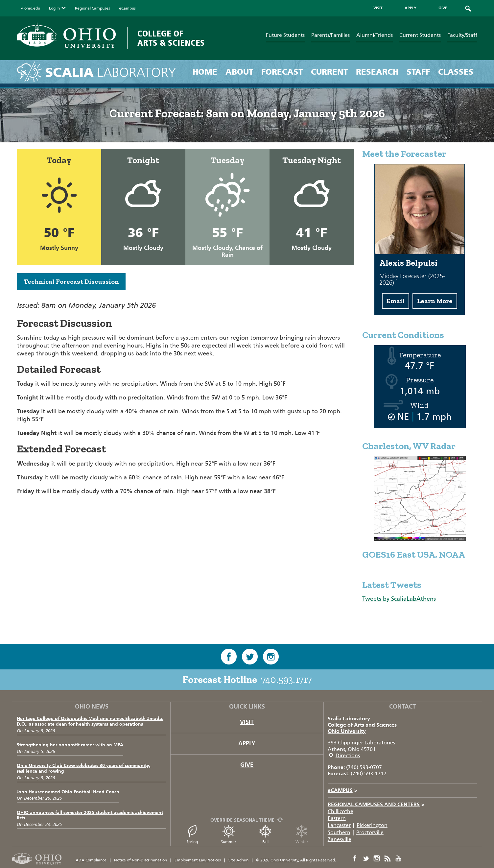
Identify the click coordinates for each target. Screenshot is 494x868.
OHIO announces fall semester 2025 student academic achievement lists (90, 815)
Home (205, 72)
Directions (348, 755)
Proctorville (370, 832)
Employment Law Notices (198, 860)
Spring (192, 834)
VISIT (378, 8)
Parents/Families (330, 35)
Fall (265, 834)
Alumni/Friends (375, 35)
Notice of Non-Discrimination (141, 860)
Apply (247, 743)
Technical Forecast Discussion (71, 281)
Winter (302, 834)
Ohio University (347, 731)
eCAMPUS (343, 790)
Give (247, 765)
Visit (247, 722)
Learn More (435, 301)
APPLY (411, 8)
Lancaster (339, 825)
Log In (58, 8)
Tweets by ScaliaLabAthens (399, 599)
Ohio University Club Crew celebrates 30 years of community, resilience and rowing (83, 768)
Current (329, 72)
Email (396, 301)
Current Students (420, 35)
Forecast (282, 72)
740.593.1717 (286, 680)
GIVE (443, 8)
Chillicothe (341, 811)
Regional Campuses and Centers (376, 804)
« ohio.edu (31, 8)
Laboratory (111, 72)
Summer (229, 834)
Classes (456, 72)
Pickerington (372, 825)
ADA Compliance (91, 860)
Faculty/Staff (462, 35)
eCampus (127, 8)
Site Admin (238, 860)
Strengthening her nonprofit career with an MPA (70, 745)
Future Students (285, 35)
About (239, 72)
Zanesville (340, 839)
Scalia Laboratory (349, 719)
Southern (339, 832)
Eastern (337, 818)
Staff (418, 72)
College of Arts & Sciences (171, 38)
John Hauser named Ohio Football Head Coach (68, 792)
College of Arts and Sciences (362, 725)
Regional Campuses (93, 8)
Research (377, 72)
